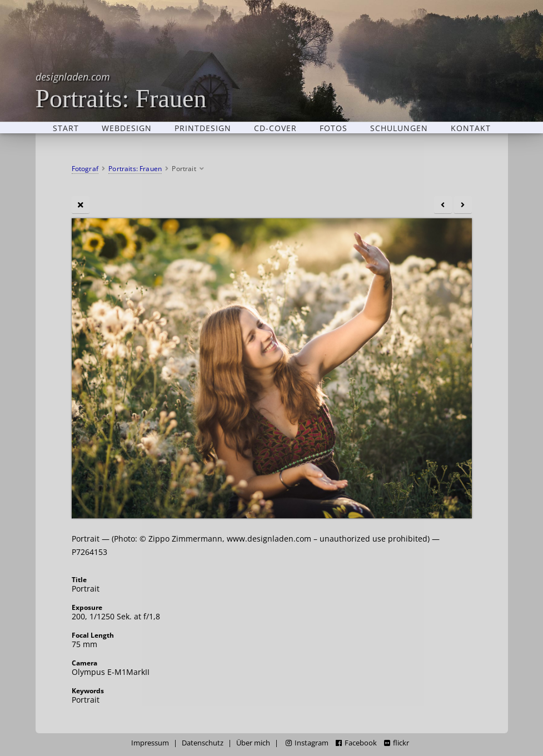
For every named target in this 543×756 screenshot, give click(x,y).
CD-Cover (275, 128)
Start (66, 128)
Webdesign (127, 128)
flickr (397, 743)
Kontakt (471, 128)
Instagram (307, 743)
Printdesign (203, 128)
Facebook (356, 743)
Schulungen (399, 128)
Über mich (253, 743)
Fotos (333, 128)
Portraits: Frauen (121, 90)
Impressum (150, 743)
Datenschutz (203, 743)
